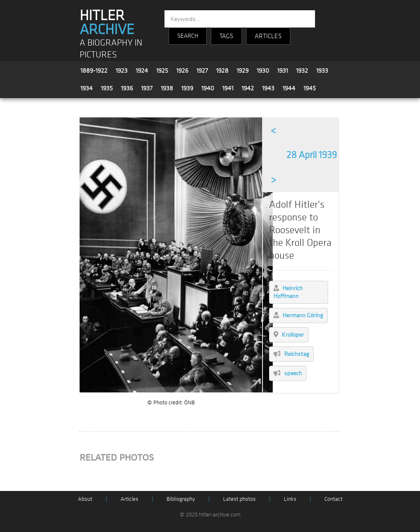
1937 (147, 88)
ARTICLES (268, 36)
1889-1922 (94, 71)
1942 (248, 88)
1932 (302, 71)
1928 (222, 71)
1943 (268, 88)
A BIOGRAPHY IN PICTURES (111, 49)
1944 (289, 88)
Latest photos (239, 499)
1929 (243, 71)
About (85, 499)
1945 (310, 88)
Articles (129, 499)
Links (290, 499)
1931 (283, 71)
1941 (228, 88)
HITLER (107, 23)
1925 (162, 71)
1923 (122, 71)
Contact (333, 499)
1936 (127, 88)
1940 (208, 88)
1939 (187, 88)
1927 (202, 71)
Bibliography (181, 499)
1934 (87, 88)
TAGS (226, 36)
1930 (263, 71)
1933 (322, 71)
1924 (142, 71)
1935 (107, 88)
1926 (182, 71)
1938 (167, 88)
